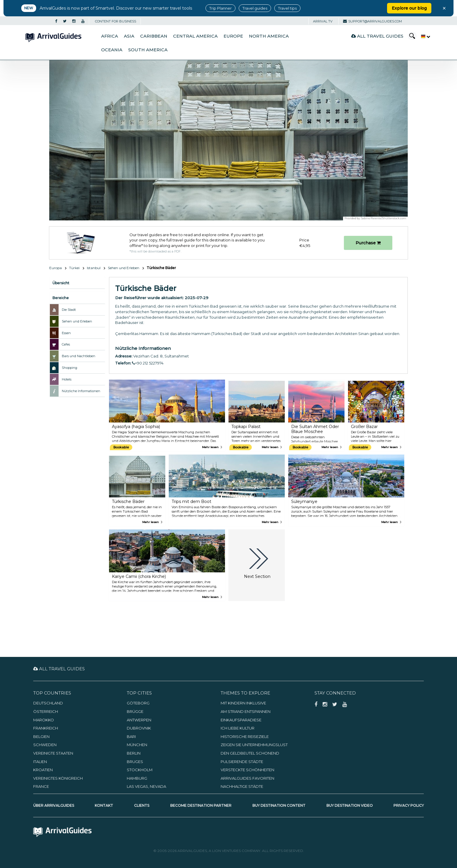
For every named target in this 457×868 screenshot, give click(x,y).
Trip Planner (220, 8)
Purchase (368, 243)
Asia (129, 36)
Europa (56, 268)
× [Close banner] (444, 8)
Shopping (70, 368)
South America (148, 50)
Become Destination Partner (201, 805)
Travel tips (287, 8)
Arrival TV (323, 21)
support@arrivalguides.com (372, 21)
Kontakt (104, 805)
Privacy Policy (409, 805)
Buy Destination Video (350, 805)
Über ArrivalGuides (54, 805)
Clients (142, 805)
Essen (66, 333)
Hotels (67, 379)
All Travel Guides (377, 36)
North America (269, 36)
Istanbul (94, 268)
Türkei (74, 268)
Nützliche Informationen (81, 391)
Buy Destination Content (279, 805)
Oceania (112, 50)
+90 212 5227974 (148, 363)
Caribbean (154, 36)
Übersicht (61, 283)
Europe (233, 36)
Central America (195, 36)
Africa (110, 36)
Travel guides (255, 8)
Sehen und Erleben (124, 268)
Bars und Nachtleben (79, 356)
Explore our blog (409, 8)
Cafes (66, 344)
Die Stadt (69, 310)
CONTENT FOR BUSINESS (116, 21)
